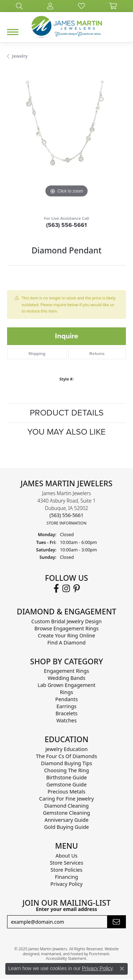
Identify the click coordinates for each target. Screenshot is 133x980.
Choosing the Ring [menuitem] (66, 771)
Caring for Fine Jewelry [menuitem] (66, 799)
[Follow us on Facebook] (56, 589)
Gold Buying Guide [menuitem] (66, 827)
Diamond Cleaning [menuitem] (66, 806)
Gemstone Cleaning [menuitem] (66, 813)
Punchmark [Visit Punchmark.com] (99, 954)
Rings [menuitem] (66, 692)
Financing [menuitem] (66, 877)
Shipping (37, 354)
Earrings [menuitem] (66, 707)
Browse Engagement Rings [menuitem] (66, 628)
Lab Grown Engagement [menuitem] (66, 685)
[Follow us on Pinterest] (77, 589)
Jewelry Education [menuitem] (66, 749)
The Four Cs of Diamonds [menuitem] (66, 757)
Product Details (67, 413)
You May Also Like (66, 432)
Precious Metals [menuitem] (66, 792)
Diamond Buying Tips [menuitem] (66, 764)
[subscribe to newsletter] (116, 922)
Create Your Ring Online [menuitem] (66, 635)
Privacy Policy (97, 968)
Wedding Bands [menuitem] (66, 678)
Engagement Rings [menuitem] (67, 671)
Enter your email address (66, 909)
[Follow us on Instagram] (66, 589)
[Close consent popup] (122, 969)
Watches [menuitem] (66, 721)
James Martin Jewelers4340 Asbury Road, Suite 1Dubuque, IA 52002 (66, 508)
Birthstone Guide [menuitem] (66, 778)
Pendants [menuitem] (67, 700)
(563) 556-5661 (66, 225)
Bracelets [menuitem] (66, 714)
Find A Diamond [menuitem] (67, 643)
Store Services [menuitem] (66, 863)
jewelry (20, 56)
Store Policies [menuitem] (67, 870)
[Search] (19, 6)
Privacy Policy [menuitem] (66, 884)
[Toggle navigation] (13, 32)
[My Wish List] (81, 6)
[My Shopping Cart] (113, 6)
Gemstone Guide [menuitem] (67, 785)
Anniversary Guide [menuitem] (66, 820)
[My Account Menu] (50, 6)
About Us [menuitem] (67, 856)
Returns (97, 354)
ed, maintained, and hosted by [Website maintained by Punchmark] (62, 954)
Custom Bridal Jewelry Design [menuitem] (66, 621)
